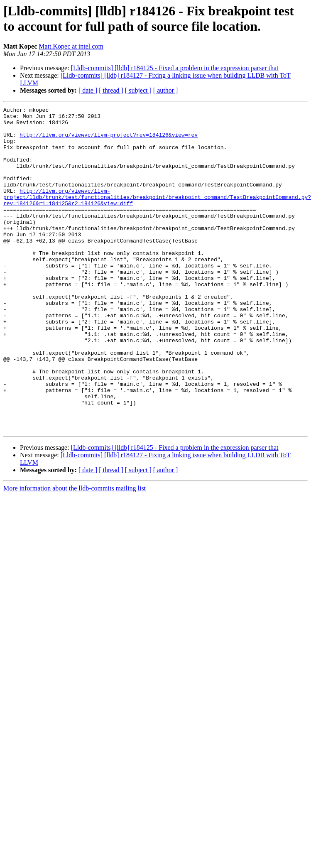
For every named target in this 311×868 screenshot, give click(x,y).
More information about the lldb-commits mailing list (75, 553)
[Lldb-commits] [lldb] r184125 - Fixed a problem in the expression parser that (175, 68)
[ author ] (166, 90)
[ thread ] (111, 90)
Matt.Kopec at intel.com (71, 46)
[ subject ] (138, 90)
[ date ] (88, 90)
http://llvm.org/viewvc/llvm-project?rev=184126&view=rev (109, 141)
